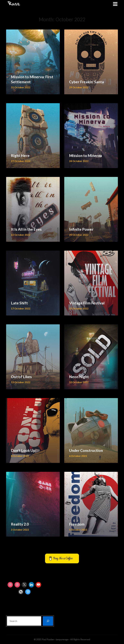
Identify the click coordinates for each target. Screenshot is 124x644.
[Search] (48, 621)
